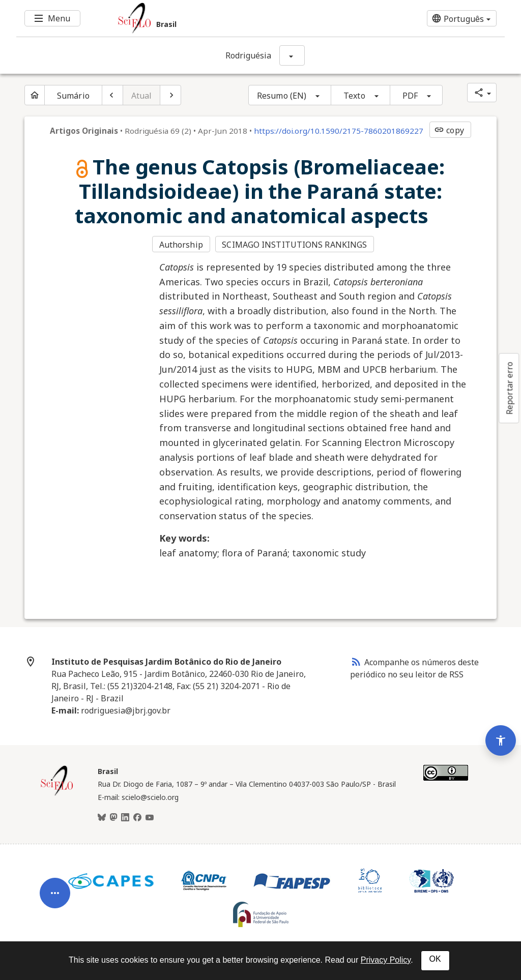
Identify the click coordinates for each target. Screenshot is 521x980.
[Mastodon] (113, 818)
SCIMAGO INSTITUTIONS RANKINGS (294, 245)
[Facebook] (137, 818)
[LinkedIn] (125, 818)
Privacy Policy (386, 960)
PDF (410, 96)
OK (435, 959)
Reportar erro (509, 388)
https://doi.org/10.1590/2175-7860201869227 (339, 131)
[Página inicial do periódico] (35, 95)
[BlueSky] (102, 818)
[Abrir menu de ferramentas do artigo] (55, 897)
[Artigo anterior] (112, 95)
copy (449, 130)
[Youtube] (150, 818)
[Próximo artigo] (170, 95)
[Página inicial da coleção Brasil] (57, 794)
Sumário (73, 96)
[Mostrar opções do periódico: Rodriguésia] (292, 55)
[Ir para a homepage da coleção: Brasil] (220, 18)
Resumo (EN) (282, 96)
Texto (354, 96)
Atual (142, 96)
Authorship (181, 245)
